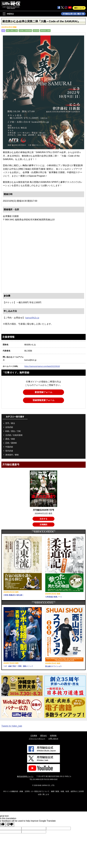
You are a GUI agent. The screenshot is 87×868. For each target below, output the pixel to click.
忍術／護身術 (11, 443)
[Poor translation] (10, 824)
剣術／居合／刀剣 (12, 31)
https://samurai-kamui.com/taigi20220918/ (42, 366)
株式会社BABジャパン (25, 776)
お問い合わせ (53, 739)
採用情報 (53, 736)
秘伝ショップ (79, 8)
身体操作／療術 (45, 31)
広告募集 (34, 736)
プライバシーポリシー (37, 739)
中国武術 (9, 447)
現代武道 (36, 31)
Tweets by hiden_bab (12, 726)
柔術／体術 (10, 439)
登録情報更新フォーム (43, 400)
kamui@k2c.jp (32, 318)
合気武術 (9, 427)
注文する (43, 519)
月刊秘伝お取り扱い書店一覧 (73, 14)
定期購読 (43, 525)
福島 (3, 31)
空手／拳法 (10, 423)
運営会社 (43, 736)
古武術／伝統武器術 (25, 31)
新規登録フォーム (43, 392)
